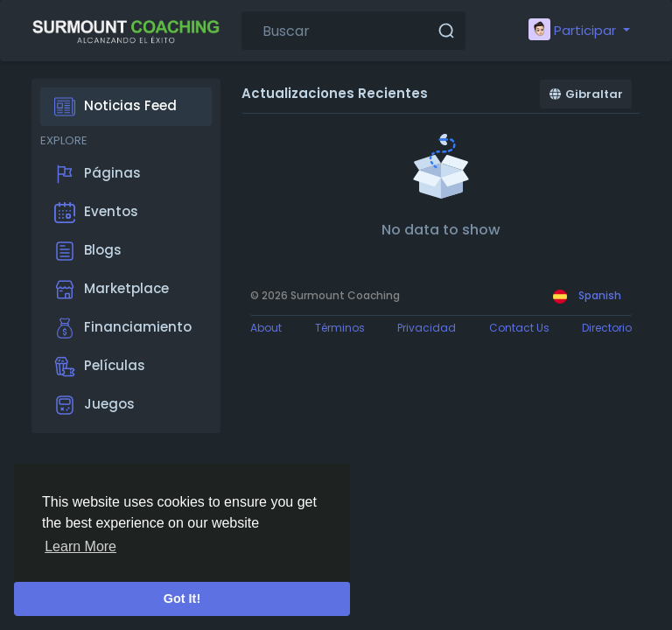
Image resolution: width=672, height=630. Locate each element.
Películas (100, 367)
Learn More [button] (80, 546)
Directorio (607, 328)
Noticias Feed (115, 107)
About (266, 328)
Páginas (98, 174)
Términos (340, 328)
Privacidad (427, 328)
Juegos (94, 405)
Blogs (88, 251)
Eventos (96, 213)
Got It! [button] (182, 598)
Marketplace (112, 290)
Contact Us (519, 328)
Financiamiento (123, 328)
